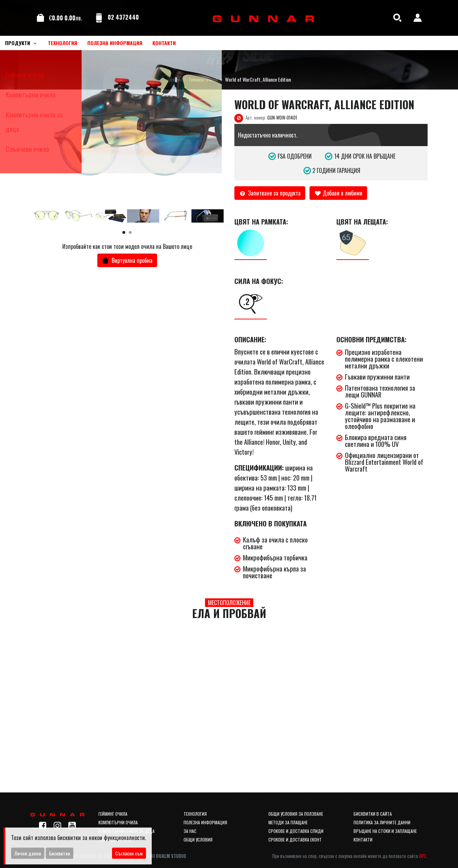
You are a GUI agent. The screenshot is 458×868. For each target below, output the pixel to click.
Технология (195, 814)
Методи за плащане (288, 822)
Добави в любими (338, 193)
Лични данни (28, 853)
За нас (190, 831)
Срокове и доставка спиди (296, 831)
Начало (174, 79)
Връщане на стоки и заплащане (385, 831)
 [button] (216, 152)
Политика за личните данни (382, 822)
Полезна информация (205, 822)
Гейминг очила (203, 79)
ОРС (423, 856)
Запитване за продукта (270, 193)
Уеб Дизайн (159, 856)
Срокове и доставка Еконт (295, 840)
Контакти (363, 840)
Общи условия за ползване (296, 814)
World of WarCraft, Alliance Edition (258, 79)
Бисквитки (60, 853)
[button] (124, 232)
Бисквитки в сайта (373, 814)
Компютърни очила (118, 822)
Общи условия (198, 840)
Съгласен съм (129, 853)
